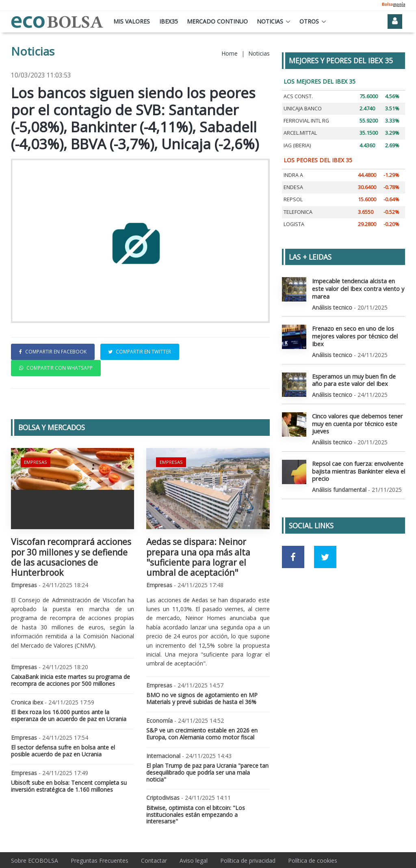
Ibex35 (169, 21)
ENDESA (293, 187)
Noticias (270, 21)
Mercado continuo (217, 21)
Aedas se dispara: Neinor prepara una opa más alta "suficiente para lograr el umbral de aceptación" (198, 557)
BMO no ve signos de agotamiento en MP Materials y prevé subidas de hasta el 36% (202, 698)
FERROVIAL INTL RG (306, 121)
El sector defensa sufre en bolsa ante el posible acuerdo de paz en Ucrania (63, 751)
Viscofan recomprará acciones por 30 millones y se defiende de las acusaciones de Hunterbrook (71, 557)
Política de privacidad (248, 860)
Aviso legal (194, 860)
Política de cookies (313, 860)
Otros (309, 21)
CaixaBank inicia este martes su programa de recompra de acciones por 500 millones (70, 680)
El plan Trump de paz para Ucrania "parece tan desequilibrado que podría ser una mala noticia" (207, 772)
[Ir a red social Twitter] (325, 553)
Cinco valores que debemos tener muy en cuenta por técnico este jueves (356, 421)
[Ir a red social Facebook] (293, 553)
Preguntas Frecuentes (100, 860)
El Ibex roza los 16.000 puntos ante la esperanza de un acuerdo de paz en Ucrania (69, 715)
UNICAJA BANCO (303, 109)
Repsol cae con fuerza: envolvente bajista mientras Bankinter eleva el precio (357, 467)
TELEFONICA (298, 212)
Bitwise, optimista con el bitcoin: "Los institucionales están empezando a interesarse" (196, 815)
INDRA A (293, 175)
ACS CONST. (298, 96)
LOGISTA (294, 224)
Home (230, 53)
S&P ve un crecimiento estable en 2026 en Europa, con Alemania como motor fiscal (202, 734)
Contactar (154, 860)
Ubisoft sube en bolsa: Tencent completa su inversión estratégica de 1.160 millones (69, 786)
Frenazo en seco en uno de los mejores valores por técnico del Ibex (354, 335)
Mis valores (132, 21)
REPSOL (293, 199)
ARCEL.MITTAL (300, 133)
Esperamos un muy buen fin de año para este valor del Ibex (353, 378)
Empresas (35, 462)
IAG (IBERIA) (297, 145)
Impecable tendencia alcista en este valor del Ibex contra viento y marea (356, 288)
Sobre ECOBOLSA (35, 860)
